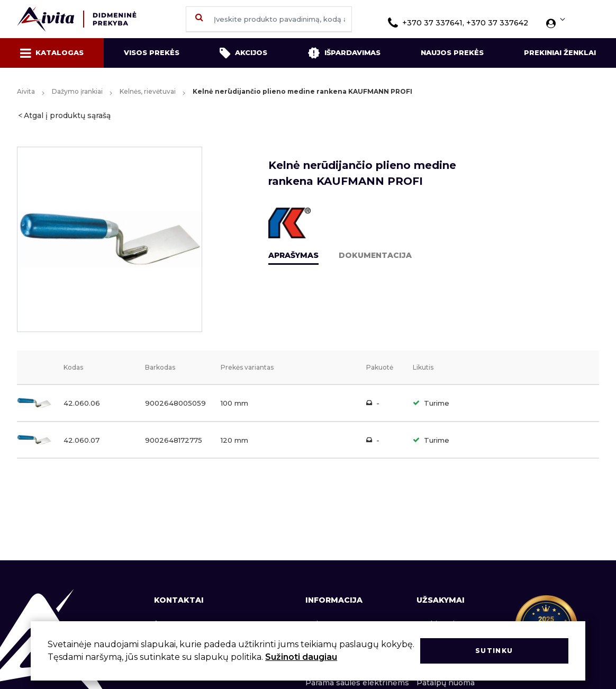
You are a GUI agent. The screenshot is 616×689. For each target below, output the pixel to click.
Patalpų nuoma (446, 683)
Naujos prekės (452, 52)
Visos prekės (152, 52)
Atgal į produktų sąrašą (67, 115)
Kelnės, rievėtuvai (148, 91)
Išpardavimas (344, 53)
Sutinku (494, 651)
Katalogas (52, 53)
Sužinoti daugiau (301, 657)
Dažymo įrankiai (77, 91)
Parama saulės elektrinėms (357, 683)
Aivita (26, 91)
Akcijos (243, 53)
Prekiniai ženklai (560, 52)
